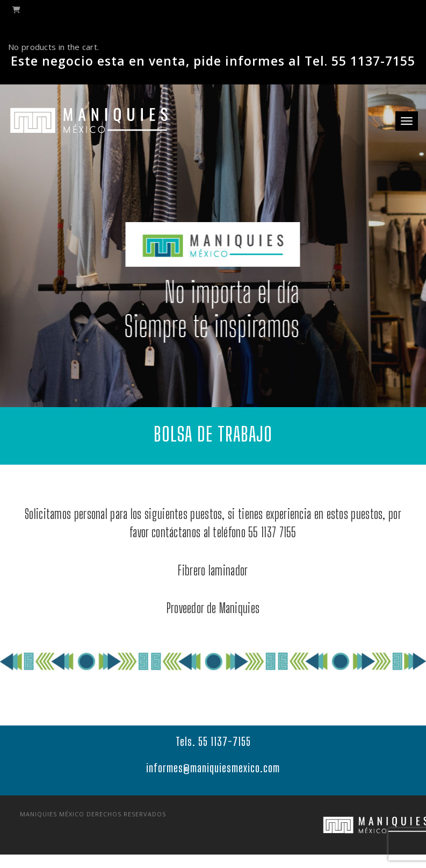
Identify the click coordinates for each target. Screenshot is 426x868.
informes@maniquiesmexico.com (213, 776)
